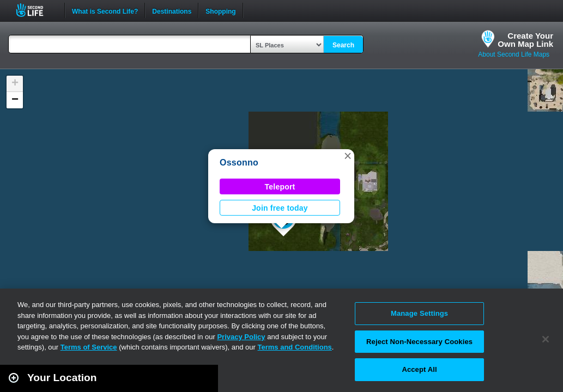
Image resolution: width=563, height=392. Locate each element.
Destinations (172, 10)
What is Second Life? (105, 10)
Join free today (280, 208)
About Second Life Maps (514, 54)
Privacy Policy (241, 337)
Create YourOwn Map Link (525, 40)
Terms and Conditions (295, 347)
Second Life (36, 10)
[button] (348, 156)
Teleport (280, 187)
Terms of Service (89, 347)
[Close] (546, 339)
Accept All (419, 369)
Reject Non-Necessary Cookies (419, 342)
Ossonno (239, 163)
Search (343, 45)
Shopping (220, 10)
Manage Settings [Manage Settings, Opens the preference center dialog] (419, 313)
